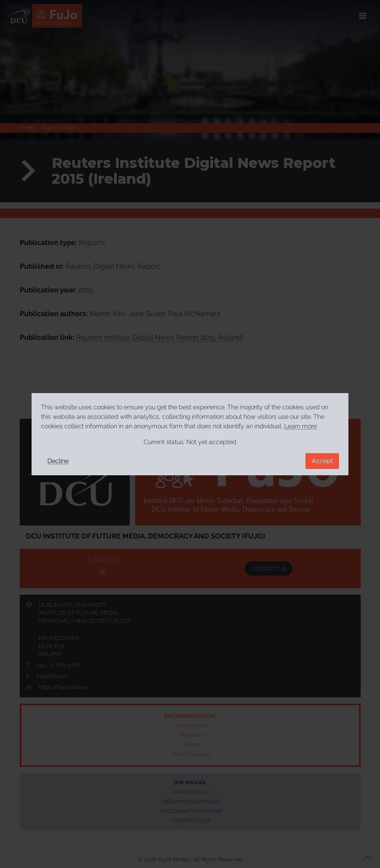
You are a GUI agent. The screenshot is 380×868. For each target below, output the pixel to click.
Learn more (300, 426)
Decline (58, 461)
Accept (322, 461)
